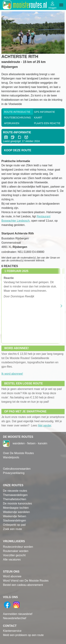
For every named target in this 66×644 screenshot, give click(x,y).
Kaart (38, 118)
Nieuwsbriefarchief (15, 618)
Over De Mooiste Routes (18, 453)
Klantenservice (12, 631)
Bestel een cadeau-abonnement (23, 585)
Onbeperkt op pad (14, 525)
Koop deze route (18, 150)
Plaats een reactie (47, 123)
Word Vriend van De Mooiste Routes (26, 581)
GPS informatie (45, 112)
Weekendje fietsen (15, 516)
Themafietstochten (15, 499)
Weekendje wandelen (16, 512)
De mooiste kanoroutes (18, 503)
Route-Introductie (17, 112)
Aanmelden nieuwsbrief (18, 614)
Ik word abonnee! (12, 374)
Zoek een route (12, 529)
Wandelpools (11, 457)
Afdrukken (12, 123)
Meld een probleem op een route (23, 635)
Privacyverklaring (14, 473)
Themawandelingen (15, 495)
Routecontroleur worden (18, 547)
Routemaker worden (16, 551)
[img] (61, 5)
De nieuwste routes (15, 491)
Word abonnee (12, 576)
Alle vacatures (12, 560)
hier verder (45, 425)
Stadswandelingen (15, 521)
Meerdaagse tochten (16, 508)
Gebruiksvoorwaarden (17, 469)
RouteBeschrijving (17, 118)
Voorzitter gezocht (14, 555)
